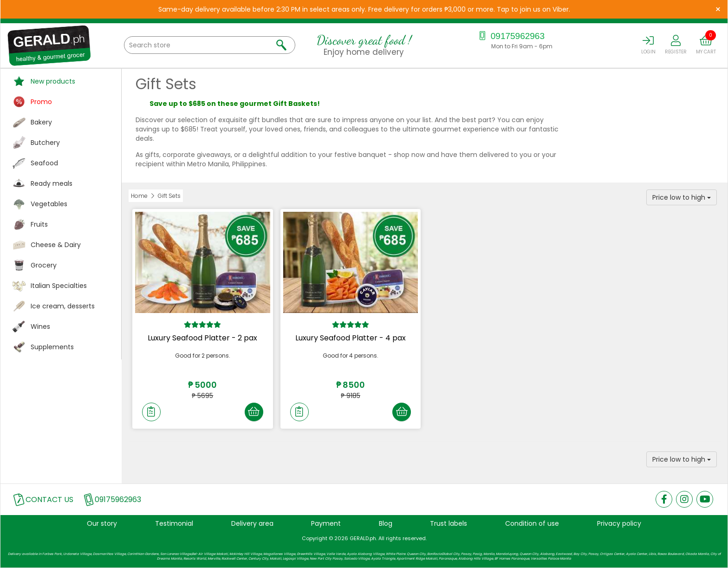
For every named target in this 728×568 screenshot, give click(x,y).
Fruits (39, 224)
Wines (40, 326)
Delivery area (252, 523)
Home (139, 196)
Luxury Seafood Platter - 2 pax (202, 338)
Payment (326, 523)
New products (53, 81)
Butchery (45, 143)
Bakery (41, 122)
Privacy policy (619, 523)
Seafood (44, 163)
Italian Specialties (59, 286)
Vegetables (49, 204)
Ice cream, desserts (63, 306)
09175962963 (510, 36)
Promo (41, 102)
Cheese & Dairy (56, 245)
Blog (386, 523)
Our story (102, 523)
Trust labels (448, 523)
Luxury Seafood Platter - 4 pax (351, 338)
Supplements (52, 347)
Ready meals (52, 183)
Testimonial (174, 523)
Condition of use (532, 523)
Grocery (44, 265)
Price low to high (682, 197)
